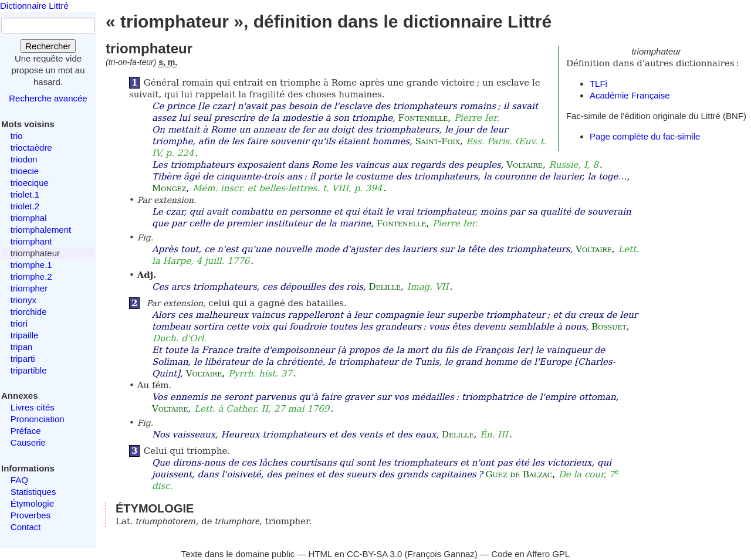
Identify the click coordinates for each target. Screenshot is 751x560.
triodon (24, 159)
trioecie (25, 171)
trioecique (30, 183)
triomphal (29, 218)
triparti (23, 359)
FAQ (19, 480)
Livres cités (33, 407)
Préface (26, 431)
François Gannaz (441, 554)
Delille (385, 287)
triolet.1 (25, 194)
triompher (29, 288)
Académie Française (630, 95)
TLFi (598, 84)
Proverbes (31, 515)
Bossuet (609, 327)
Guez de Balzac (519, 474)
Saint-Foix (438, 141)
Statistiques (33, 492)
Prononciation (38, 419)
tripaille (25, 335)
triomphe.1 (31, 265)
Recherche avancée (48, 98)
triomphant (31, 241)
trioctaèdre (31, 147)
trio (17, 136)
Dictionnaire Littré (34, 6)
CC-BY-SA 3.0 (375, 554)
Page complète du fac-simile (645, 136)
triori (19, 323)
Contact (26, 527)
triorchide (29, 312)
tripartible (29, 370)
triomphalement (41, 230)
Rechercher (48, 46)
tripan (22, 347)
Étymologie (32, 503)
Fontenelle (423, 118)
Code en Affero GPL (530, 554)
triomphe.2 (31, 276)
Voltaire (525, 165)
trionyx (23, 300)
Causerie (28, 442)
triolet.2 (25, 206)
